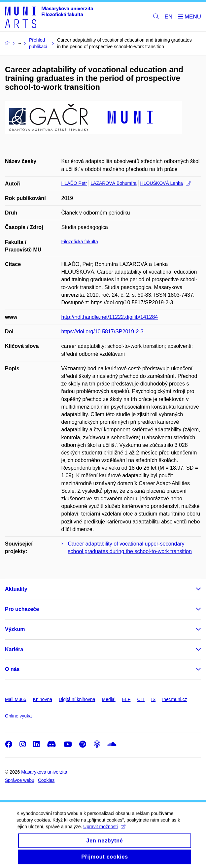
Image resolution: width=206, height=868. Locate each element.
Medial (109, 699)
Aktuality (16, 589)
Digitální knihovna (77, 699)
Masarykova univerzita (44, 772)
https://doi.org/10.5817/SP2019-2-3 (103, 332)
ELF (126, 699)
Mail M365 (16, 699)
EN (169, 17)
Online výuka (18, 716)
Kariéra (14, 649)
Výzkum (15, 629)
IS (153, 699)
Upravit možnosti (104, 832)
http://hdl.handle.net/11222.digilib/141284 (110, 317)
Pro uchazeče (22, 609)
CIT (141, 699)
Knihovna (43, 699)
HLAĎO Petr (74, 183)
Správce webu (20, 780)
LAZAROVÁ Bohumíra (113, 183)
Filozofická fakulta (80, 242)
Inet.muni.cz (174, 699)
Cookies (46, 780)
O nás (12, 669)
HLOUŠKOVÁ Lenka (165, 183)
